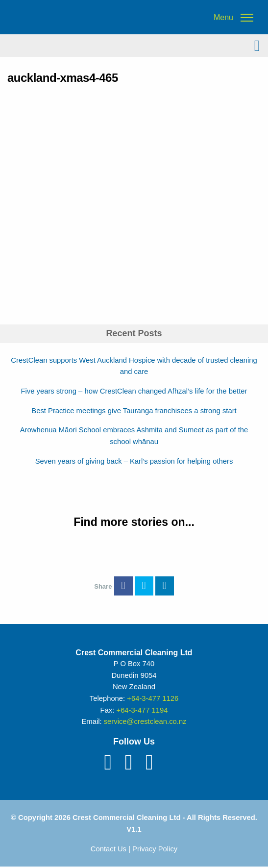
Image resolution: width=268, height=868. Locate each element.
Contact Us (109, 849)
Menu (223, 18)
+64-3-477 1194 (142, 710)
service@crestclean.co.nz (145, 721)
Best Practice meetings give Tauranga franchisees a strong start (134, 411)
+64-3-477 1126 (153, 698)
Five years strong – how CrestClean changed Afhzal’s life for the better (134, 391)
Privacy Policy (155, 849)
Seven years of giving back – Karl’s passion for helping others (134, 461)
